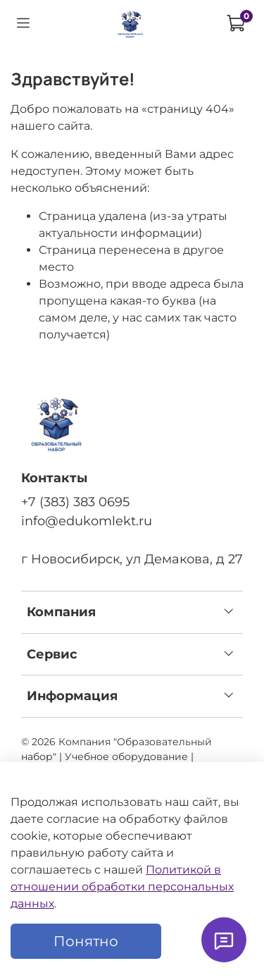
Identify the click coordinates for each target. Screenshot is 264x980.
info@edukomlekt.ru (87, 521)
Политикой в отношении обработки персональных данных (122, 887)
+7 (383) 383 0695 (75, 502)
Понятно (86, 941)
